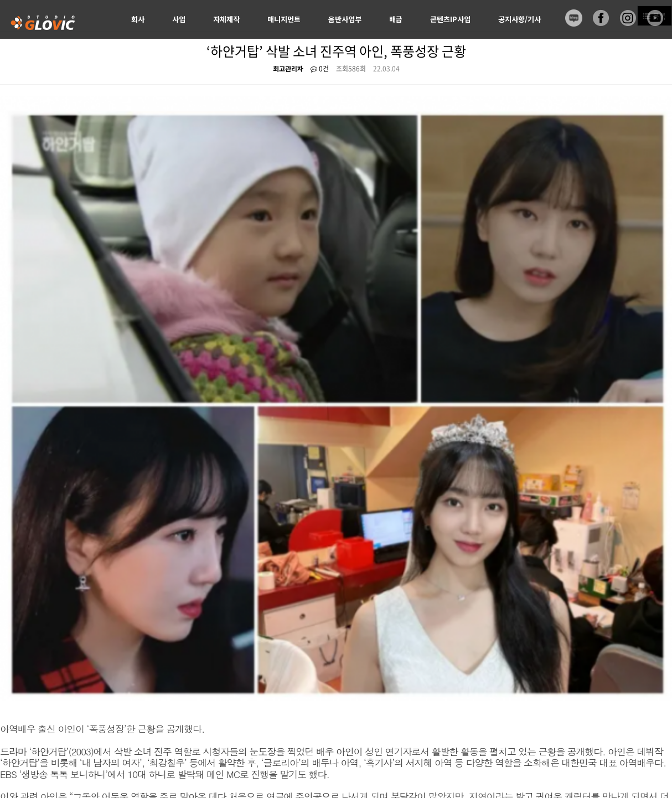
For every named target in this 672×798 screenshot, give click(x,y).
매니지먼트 (284, 19)
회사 (138, 19)
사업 (179, 19)
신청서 (141, 58)
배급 (396, 19)
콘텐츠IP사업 (450, 19)
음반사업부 (345, 19)
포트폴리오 (94, 680)
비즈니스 (54, 680)
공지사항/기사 (519, 19)
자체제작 (226, 19)
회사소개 (17, 680)
